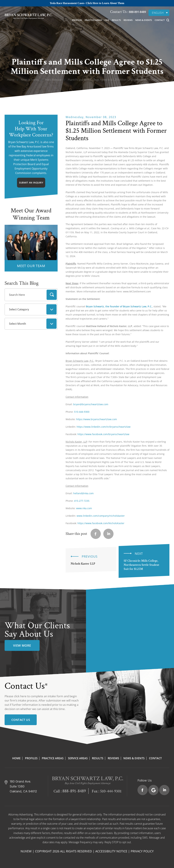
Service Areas (78, 758)
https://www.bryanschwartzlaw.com (97, 419)
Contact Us (21, 720)
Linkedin (108, 534)
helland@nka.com (83, 493)
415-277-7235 (82, 501)
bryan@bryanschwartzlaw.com (91, 404)
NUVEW (26, 851)
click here (20, 696)
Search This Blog (22, 283)
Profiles (77, 20)
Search (52, 295)
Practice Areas (93, 20)
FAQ (107, 20)
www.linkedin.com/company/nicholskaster (101, 516)
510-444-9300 (82, 412)
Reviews (128, 20)
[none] (159, 13)
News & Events (144, 20)
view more (22, 645)
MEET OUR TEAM (31, 266)
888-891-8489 (137, 12)
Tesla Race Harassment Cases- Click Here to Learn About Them (87, 3)
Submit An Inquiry (31, 183)
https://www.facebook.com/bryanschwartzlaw (103, 434)
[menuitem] (159, 13)
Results (116, 20)
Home (16, 758)
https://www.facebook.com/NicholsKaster (101, 523)
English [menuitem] (158, 13)
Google (153, 790)
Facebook (143, 790)
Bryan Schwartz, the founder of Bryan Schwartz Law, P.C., (119, 306)
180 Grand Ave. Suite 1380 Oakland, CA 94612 (23, 786)
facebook (96, 534)
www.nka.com (84, 508)
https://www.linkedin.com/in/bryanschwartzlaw (104, 427)
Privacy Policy (142, 851)
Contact (160, 20)
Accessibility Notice (111, 851)
